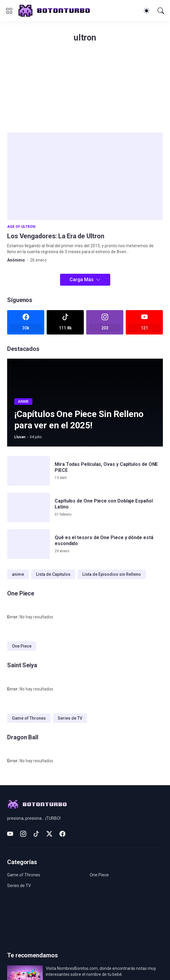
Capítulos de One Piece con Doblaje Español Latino (104, 504)
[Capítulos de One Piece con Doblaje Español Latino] (29, 507)
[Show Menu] (9, 11)
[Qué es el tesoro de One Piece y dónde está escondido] (29, 544)
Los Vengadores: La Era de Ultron (56, 236)
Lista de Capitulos (53, 574)
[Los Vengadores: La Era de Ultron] (85, 176)
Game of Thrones (29, 718)
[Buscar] (161, 11)
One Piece (22, 646)
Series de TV (70, 718)
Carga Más (82, 280)
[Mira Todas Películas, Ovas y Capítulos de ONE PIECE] (29, 471)
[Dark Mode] (147, 11)
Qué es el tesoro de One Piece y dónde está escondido (104, 540)
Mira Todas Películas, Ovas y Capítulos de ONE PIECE (106, 467)
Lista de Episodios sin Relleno (112, 574)
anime (18, 574)
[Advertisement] (85, 91)
